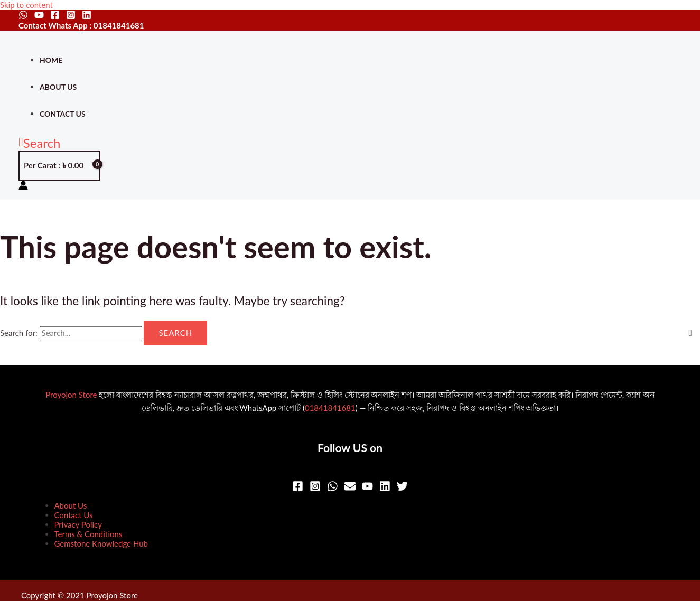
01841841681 (330, 408)
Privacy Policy (78, 524)
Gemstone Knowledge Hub (101, 543)
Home (51, 60)
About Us (58, 87)
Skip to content (26, 5)
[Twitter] (402, 489)
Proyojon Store (71, 395)
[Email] (350, 489)
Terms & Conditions (88, 534)
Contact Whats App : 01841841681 (81, 25)
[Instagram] (71, 16)
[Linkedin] (87, 16)
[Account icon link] (23, 186)
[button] (39, 143)
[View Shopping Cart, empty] (59, 166)
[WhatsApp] (23, 16)
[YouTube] (39, 16)
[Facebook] (55, 16)
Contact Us (63, 114)
